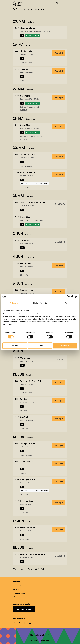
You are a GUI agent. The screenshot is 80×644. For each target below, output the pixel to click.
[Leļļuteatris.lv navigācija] (64, 3)
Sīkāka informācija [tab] (40, 303)
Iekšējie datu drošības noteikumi (25, 597)
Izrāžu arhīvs (17, 586)
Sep (37, 9)
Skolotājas (25, 96)
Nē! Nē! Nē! (26, 263)
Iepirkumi (16, 590)
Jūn (23, 9)
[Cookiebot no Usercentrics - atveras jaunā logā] (68, 297)
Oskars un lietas (28, 28)
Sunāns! (24, 69)
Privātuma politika (20, 593)
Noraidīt (15, 346)
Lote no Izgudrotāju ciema (32, 202)
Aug (30, 9)
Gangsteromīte (27, 290)
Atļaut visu (65, 346)
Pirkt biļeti (59, 53)
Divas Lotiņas (26, 462)
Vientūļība (25, 240)
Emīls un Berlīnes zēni (30, 381)
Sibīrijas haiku (27, 51)
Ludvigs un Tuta (28, 444)
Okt (44, 9)
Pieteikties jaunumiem (24, 609)
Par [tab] (66, 303)
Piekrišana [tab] (14, 303)
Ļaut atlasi (40, 346)
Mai (16, 9)
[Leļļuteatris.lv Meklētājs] (57, 3)
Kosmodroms (44, 640)
